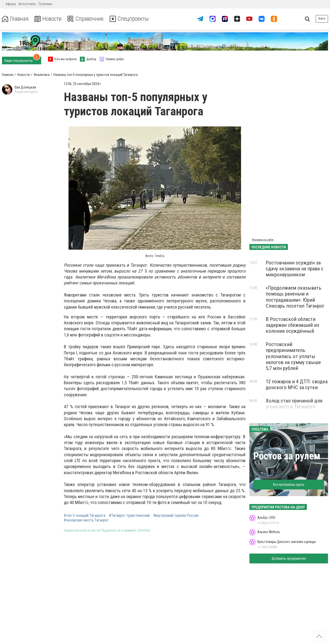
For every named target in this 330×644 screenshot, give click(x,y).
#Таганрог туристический (129, 516)
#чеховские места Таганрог (86, 520)
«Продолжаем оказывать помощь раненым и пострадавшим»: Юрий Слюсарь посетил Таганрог (295, 297)
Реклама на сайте (263, 240)
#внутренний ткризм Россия (176, 516)
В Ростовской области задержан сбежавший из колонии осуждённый (292, 325)
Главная (16, 19)
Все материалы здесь (289, 485)
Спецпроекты (132, 19)
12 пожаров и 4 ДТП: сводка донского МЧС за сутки (297, 384)
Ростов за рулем (287, 456)
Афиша (11, 4)
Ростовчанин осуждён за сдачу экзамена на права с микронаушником (295, 269)
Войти (322, 19)
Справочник (87, 19)
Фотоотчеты (27, 4)
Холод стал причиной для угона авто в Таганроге (294, 404)
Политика (45, 4)
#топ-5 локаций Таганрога (85, 516)
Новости (49, 19)
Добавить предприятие (289, 558)
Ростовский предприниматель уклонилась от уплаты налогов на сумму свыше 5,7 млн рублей (293, 356)
